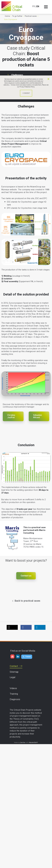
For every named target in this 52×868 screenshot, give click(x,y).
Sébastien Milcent (38, 416)
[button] (12, 627)
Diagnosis (15, 699)
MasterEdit (33, 743)
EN (38, 6)
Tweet (28, 657)
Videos (13, 688)
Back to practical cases (27, 601)
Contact (14, 666)
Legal (12, 677)
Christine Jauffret (11, 416)
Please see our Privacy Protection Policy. (33, 86)
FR (33, 6)
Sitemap (14, 672)
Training (14, 694)
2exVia (23, 743)
